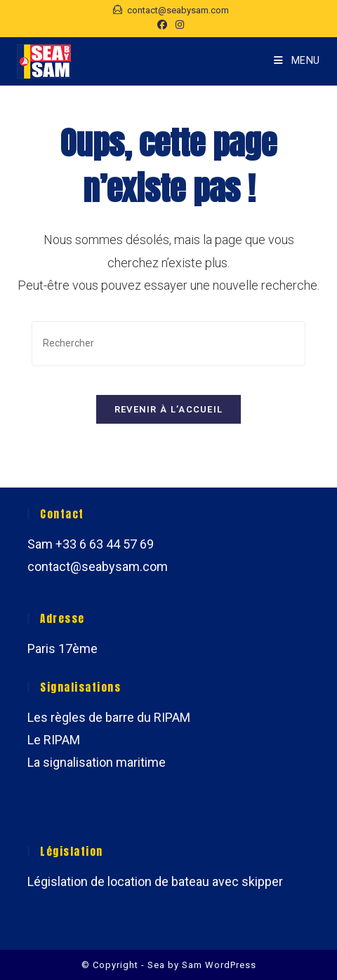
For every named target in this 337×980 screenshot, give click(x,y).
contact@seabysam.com (98, 566)
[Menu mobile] (297, 61)
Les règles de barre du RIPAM (109, 717)
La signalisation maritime (97, 762)
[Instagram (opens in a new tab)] (178, 25)
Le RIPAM (54, 740)
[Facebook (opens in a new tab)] (162, 25)
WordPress (231, 965)
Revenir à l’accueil (169, 409)
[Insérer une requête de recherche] (168, 343)
